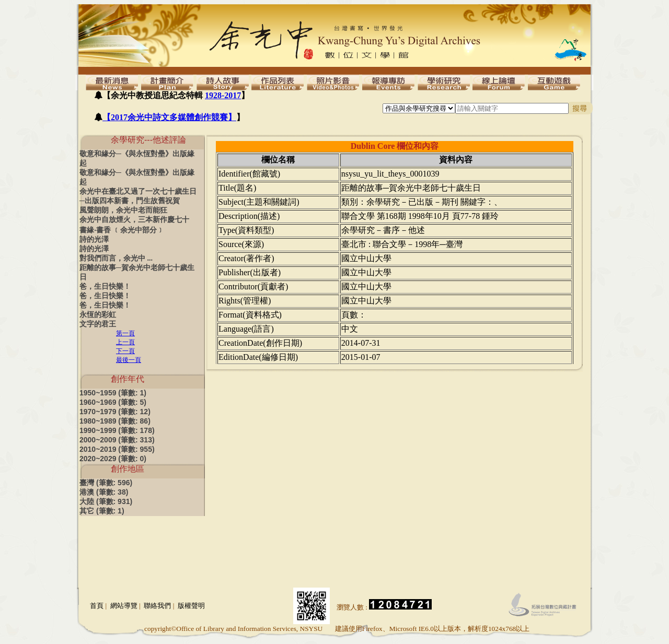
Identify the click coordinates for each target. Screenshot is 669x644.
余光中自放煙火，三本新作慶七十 (134, 220)
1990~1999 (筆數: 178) (117, 430)
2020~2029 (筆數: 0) (113, 459)
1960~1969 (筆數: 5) (113, 402)
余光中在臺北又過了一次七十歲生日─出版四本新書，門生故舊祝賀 (138, 196)
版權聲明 (191, 606)
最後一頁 (129, 360)
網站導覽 (124, 606)
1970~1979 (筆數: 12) (115, 412)
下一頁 (125, 351)
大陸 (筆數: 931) (106, 501)
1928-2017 (223, 95)
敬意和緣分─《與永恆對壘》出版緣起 (137, 159)
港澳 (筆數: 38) (104, 492)
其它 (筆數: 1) (102, 511)
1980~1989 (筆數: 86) (115, 421)
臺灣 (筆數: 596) (106, 483)
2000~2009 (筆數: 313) (117, 440)
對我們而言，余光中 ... (116, 258)
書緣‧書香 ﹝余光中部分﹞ (122, 230)
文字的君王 (98, 324)
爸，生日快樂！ (105, 286)
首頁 (97, 606)
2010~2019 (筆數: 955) (117, 449)
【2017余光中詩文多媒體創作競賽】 (169, 117)
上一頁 (125, 342)
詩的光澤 (94, 239)
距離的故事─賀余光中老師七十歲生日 (137, 272)
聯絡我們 (157, 606)
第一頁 (125, 333)
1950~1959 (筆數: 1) (113, 393)
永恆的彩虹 (98, 315)
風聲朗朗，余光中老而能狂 (123, 210)
